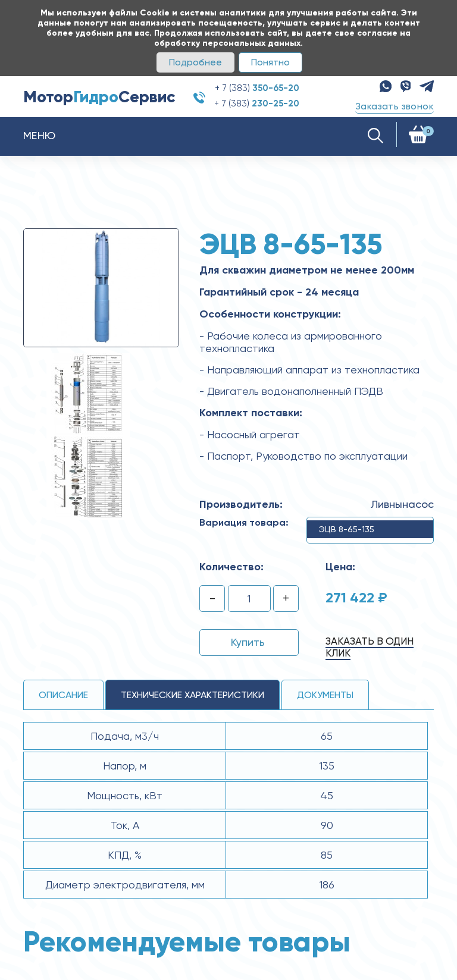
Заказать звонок (395, 106)
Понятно (270, 62)
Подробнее (195, 62)
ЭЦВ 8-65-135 (347, 529)
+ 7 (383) (257, 88)
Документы (325, 695)
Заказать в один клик (370, 647)
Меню (40, 135)
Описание (63, 695)
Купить (248, 642)
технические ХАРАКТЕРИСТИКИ (192, 695)
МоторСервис (99, 97)
